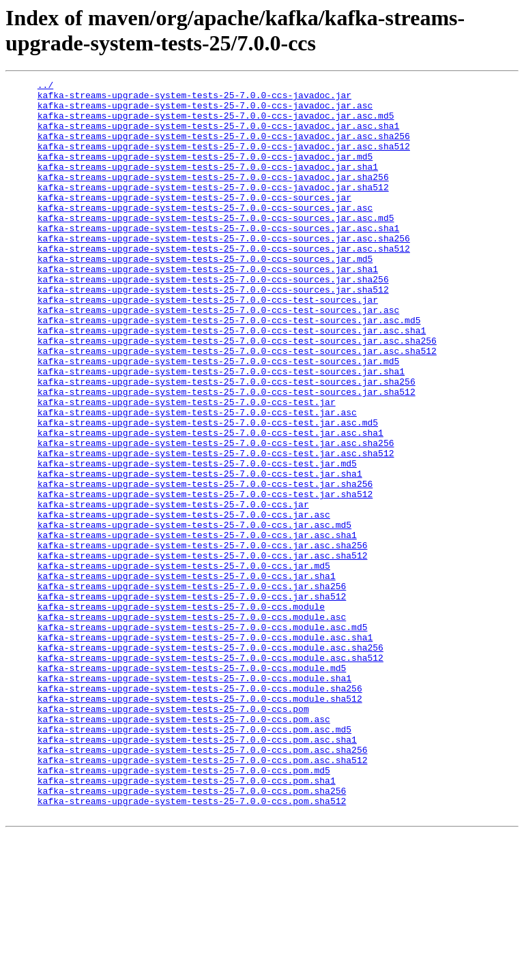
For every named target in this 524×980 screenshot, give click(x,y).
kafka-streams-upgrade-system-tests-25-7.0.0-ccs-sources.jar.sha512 (213, 332)
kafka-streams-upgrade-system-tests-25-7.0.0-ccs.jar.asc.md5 (194, 614)
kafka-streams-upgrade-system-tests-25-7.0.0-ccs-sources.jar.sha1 (208, 308)
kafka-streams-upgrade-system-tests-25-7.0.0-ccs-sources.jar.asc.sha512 (224, 283)
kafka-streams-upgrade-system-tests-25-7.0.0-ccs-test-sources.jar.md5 (218, 418)
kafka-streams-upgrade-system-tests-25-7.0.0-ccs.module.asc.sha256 (210, 762)
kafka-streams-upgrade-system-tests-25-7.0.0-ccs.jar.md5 (184, 664)
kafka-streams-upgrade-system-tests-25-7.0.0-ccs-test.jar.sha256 (205, 565)
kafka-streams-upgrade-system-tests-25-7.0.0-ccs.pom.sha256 (192, 934)
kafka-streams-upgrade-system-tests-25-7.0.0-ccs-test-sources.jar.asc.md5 (229, 369)
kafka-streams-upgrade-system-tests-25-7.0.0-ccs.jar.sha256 (192, 688)
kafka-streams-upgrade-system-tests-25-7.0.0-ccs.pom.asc (184, 848)
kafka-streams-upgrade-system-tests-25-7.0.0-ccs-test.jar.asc (197, 479)
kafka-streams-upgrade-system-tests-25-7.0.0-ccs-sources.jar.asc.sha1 (218, 258)
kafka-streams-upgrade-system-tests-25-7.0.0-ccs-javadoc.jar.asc (205, 111)
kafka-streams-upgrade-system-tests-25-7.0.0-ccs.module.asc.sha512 (210, 774)
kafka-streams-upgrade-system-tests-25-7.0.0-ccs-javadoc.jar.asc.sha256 (224, 148)
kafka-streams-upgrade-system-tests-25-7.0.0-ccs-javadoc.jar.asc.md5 (216, 123)
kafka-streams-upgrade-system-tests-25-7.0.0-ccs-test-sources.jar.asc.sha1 (232, 381)
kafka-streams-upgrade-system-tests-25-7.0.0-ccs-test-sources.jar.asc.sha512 (237, 406)
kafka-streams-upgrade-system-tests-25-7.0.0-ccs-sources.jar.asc (205, 234)
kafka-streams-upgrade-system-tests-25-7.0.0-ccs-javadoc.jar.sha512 (213, 209)
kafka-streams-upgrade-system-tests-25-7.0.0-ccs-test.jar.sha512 (205, 578)
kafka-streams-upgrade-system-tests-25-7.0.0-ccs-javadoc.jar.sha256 (213, 197)
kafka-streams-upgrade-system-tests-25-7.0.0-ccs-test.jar (187, 467)
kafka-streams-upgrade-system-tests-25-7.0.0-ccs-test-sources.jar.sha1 (221, 430)
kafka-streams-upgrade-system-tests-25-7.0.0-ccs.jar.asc (184, 602)
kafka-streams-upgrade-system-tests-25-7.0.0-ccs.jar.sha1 (187, 676)
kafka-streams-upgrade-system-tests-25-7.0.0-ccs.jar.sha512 (192, 700)
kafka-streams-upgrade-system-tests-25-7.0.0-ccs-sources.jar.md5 (205, 295)
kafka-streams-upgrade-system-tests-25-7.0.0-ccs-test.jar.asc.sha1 (210, 504)
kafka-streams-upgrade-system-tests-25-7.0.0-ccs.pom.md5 (184, 909)
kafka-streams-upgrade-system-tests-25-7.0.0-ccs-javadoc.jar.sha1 (208, 185)
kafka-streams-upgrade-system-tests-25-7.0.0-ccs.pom (173, 835)
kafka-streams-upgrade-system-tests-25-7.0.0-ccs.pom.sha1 (187, 921)
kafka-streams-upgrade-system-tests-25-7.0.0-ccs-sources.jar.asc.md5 (216, 246)
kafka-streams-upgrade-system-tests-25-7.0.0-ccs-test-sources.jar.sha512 (227, 455)
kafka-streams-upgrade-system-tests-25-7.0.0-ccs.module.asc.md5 (203, 737)
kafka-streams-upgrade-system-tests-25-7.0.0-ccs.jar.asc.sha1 (197, 627)
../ (45, 87)
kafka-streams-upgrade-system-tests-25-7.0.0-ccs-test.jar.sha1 (200, 553)
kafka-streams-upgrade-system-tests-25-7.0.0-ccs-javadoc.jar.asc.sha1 (218, 136)
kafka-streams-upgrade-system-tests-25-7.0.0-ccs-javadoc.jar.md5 (205, 173)
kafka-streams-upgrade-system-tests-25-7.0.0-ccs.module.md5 (192, 786)
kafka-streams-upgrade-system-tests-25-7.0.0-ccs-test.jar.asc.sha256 (216, 516)
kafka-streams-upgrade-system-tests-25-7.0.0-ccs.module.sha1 (194, 799)
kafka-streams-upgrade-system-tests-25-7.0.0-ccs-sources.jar (194, 222)
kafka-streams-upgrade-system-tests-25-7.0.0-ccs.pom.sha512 (192, 946)
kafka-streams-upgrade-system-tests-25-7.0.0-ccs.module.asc (192, 725)
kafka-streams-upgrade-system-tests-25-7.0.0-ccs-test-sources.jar (208, 344)
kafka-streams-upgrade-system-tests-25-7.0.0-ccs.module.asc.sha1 (205, 749)
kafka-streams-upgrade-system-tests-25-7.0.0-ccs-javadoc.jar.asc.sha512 (224, 160)
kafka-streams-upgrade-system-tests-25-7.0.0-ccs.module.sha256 (200, 811)
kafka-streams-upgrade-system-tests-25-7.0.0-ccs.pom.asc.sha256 (203, 885)
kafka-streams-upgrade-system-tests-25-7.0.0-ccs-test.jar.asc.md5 (208, 492)
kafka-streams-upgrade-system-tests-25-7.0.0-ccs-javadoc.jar (194, 99)
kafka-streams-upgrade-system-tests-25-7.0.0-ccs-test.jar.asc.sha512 (216, 529)
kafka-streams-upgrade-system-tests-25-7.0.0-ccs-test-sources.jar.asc (218, 357)
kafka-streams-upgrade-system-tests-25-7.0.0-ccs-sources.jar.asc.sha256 (224, 271)
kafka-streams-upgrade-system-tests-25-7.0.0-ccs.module (181, 713)
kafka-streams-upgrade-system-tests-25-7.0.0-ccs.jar (173, 590)
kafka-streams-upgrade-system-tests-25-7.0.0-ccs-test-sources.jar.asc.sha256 (237, 394)
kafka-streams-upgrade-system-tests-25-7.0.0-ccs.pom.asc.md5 (194, 860)
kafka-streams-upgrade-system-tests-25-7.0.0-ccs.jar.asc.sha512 (203, 651)
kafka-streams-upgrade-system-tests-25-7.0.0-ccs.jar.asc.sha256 (203, 639)
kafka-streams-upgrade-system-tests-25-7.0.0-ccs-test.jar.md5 (197, 541)
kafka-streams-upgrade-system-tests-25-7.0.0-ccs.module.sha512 (200, 823)
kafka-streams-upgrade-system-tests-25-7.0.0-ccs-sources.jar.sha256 (213, 320)
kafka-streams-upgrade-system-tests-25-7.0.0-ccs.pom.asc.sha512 (203, 897)
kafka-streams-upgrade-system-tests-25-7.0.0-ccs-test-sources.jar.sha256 (227, 443)
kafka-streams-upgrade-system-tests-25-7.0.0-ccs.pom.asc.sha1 (197, 872)
